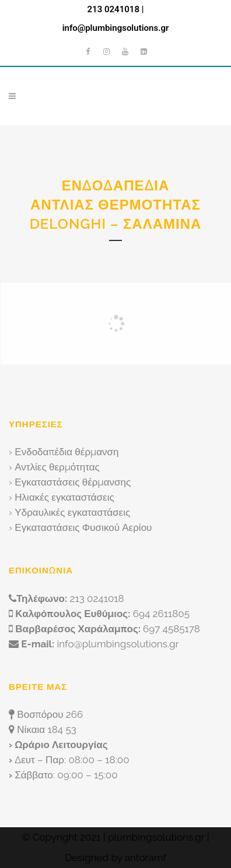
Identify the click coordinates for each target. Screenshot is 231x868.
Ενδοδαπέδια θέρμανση (66, 452)
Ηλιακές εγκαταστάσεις (64, 497)
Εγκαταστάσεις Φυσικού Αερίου (83, 527)
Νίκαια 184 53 (46, 729)
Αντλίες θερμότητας (57, 467)
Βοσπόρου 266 (50, 714)
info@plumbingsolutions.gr (116, 28)
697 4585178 (171, 629)
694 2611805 (161, 614)
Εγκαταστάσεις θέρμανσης (73, 482)
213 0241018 (113, 9)
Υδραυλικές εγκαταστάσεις (72, 512)
